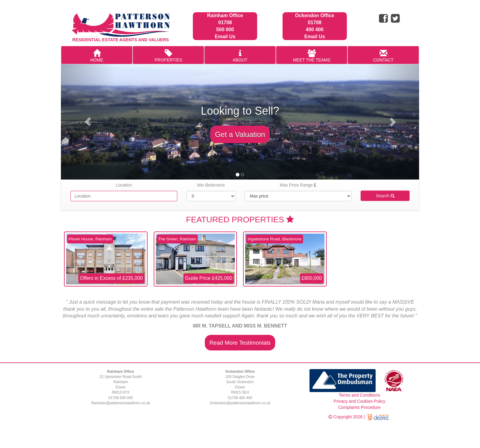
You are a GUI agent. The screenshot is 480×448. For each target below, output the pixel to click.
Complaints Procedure (360, 407)
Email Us (225, 37)
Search (385, 196)
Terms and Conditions (359, 395)
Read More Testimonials (240, 343)
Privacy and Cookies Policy (360, 401)
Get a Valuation (240, 134)
